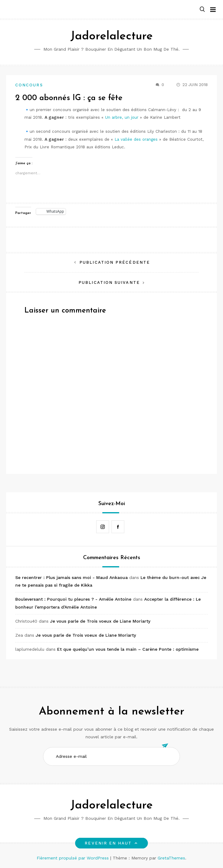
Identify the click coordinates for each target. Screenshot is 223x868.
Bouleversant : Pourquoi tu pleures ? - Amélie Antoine (73, 599)
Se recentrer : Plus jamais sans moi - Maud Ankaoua (71, 577)
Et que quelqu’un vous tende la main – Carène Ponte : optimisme (128, 649)
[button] (202, 10)
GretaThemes (171, 858)
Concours (29, 85)
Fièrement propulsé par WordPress (73, 858)
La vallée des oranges (136, 139)
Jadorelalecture (112, 36)
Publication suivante (109, 282)
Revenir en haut (111, 843)
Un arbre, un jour (122, 117)
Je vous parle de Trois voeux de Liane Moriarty (100, 621)
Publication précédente (115, 262)
